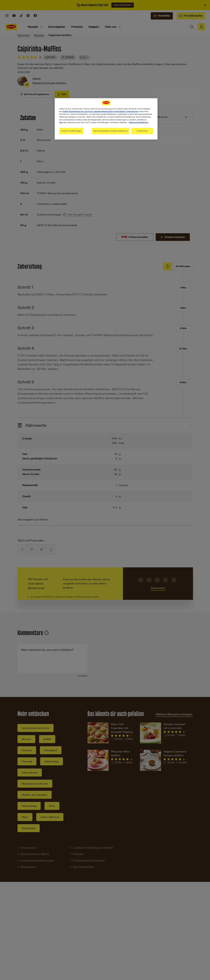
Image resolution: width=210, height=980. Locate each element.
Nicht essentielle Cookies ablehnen (110, 131)
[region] (106, 119)
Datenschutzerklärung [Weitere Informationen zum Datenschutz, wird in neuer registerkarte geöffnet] (138, 122)
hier (61, 122)
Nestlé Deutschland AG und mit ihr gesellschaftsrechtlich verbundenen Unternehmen (100, 111)
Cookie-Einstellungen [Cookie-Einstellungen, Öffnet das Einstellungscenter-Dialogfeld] (71, 131)
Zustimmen (142, 131)
